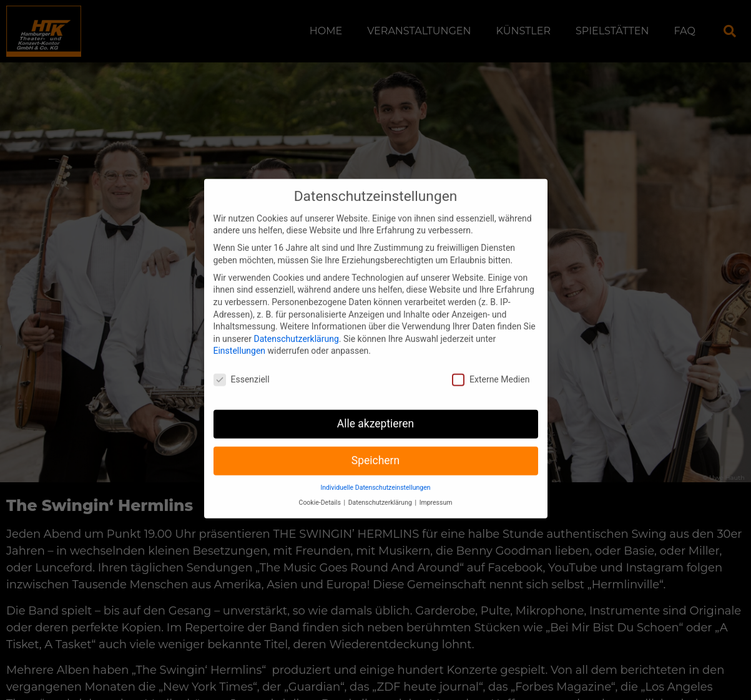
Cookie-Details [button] (321, 493)
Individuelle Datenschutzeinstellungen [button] (375, 477)
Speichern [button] (376, 450)
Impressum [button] (436, 493)
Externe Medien (491, 370)
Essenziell (242, 370)
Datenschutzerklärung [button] (381, 493)
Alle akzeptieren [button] (376, 414)
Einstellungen (240, 341)
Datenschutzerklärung (296, 328)
